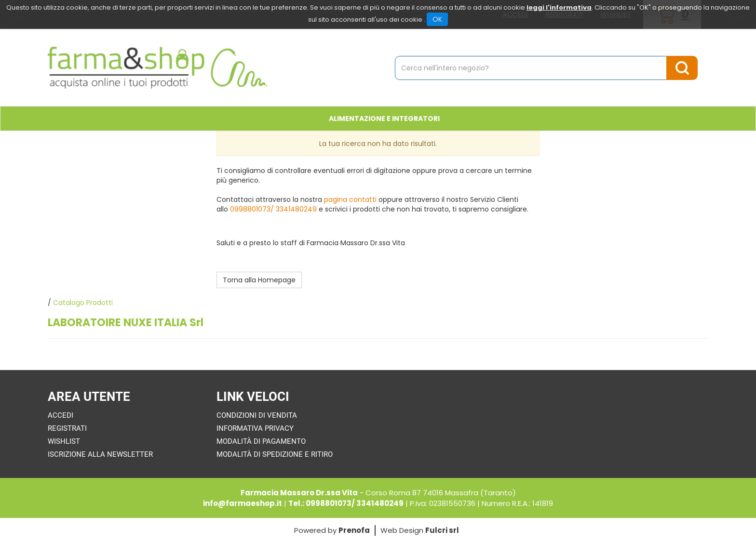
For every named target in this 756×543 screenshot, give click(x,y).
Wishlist (64, 441)
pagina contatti (350, 199)
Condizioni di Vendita (257, 415)
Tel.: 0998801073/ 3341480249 (346, 503)
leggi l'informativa (559, 7)
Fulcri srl (442, 530)
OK (437, 19)
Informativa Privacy (255, 428)
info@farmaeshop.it (243, 503)
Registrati (67, 428)
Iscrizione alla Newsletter (100, 454)
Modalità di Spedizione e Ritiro (275, 454)
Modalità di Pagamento (261, 441)
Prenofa (354, 530)
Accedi (61, 415)
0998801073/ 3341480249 (273, 209)
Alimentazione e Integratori (384, 119)
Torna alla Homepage (259, 280)
